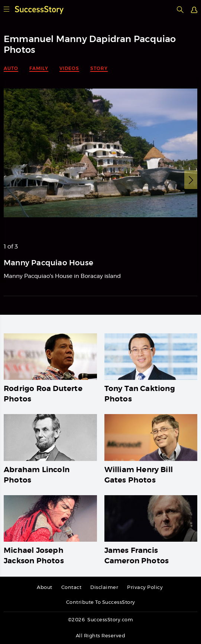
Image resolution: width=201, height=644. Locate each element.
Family (39, 68)
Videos (69, 68)
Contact (72, 588)
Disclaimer (104, 588)
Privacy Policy (145, 588)
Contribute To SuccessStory (101, 603)
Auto (11, 68)
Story (99, 68)
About (45, 588)
